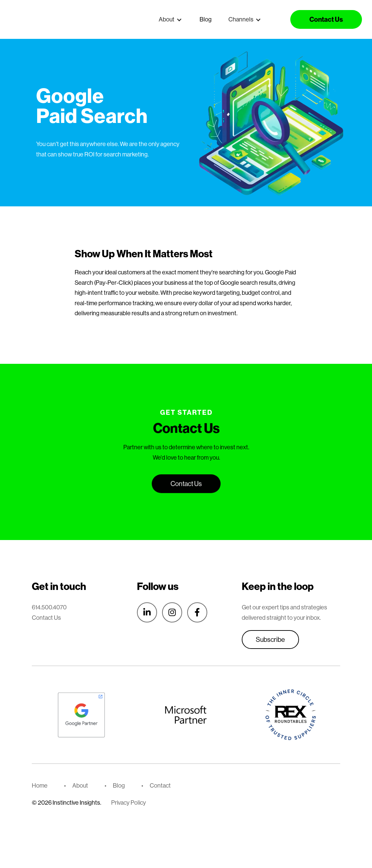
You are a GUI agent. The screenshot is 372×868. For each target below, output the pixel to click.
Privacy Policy (129, 803)
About (80, 785)
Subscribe (270, 639)
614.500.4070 (49, 607)
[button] (171, 19)
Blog (206, 19)
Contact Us (46, 618)
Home (40, 785)
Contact (160, 785)
